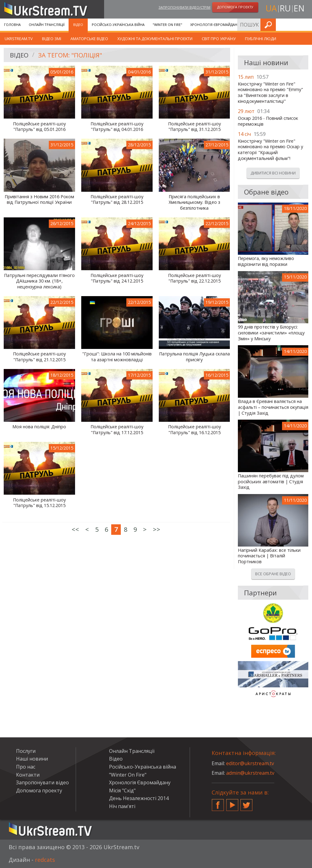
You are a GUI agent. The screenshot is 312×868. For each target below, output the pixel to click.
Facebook (218, 803)
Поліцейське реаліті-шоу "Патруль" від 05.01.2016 (39, 127)
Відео (78, 25)
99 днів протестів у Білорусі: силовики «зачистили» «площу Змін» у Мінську (271, 333)
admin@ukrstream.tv (250, 773)
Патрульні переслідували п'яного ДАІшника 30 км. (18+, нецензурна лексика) (39, 281)
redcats (45, 860)
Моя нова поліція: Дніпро (39, 427)
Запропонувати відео (42, 782)
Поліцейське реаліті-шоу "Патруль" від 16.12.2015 (194, 430)
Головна (12, 25)
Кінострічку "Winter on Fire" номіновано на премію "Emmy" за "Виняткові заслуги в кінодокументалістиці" (270, 93)
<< (75, 529)
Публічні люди (261, 39)
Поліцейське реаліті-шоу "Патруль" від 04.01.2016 (117, 127)
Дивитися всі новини (273, 173)
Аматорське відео (89, 39)
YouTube (232, 803)
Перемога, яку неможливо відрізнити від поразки (266, 261)
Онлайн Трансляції (47, 25)
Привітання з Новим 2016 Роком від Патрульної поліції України (39, 200)
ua (271, 8)
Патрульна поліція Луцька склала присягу (194, 357)
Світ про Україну (219, 39)
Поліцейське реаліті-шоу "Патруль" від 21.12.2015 (39, 357)
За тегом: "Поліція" (70, 55)
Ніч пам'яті (122, 806)
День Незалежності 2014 (139, 798)
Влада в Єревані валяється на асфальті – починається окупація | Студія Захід (273, 407)
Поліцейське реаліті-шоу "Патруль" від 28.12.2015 (117, 200)
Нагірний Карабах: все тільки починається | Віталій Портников (269, 556)
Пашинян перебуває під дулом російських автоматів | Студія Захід (271, 482)
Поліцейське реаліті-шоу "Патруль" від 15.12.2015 (39, 503)
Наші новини (32, 759)
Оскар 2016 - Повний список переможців (268, 121)
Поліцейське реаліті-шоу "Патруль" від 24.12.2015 (117, 278)
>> (157, 529)
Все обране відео (273, 574)
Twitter (247, 803)
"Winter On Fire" (167, 25)
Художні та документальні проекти (155, 39)
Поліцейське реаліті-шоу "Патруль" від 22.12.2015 (194, 278)
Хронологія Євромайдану (215, 25)
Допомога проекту (39, 790)
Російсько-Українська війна (118, 25)
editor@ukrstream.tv (250, 763)
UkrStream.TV (19, 39)
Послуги (256, 25)
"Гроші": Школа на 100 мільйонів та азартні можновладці (117, 357)
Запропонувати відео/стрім (184, 7)
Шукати (306, 25)
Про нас (26, 767)
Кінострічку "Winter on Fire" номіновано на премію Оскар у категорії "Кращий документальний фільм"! (270, 150)
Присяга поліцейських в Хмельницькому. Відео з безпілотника (194, 202)
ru (285, 8)
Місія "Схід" (122, 790)
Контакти (28, 775)
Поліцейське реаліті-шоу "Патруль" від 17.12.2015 (117, 430)
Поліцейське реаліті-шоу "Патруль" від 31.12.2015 (194, 127)
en (299, 8)
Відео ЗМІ (52, 39)
